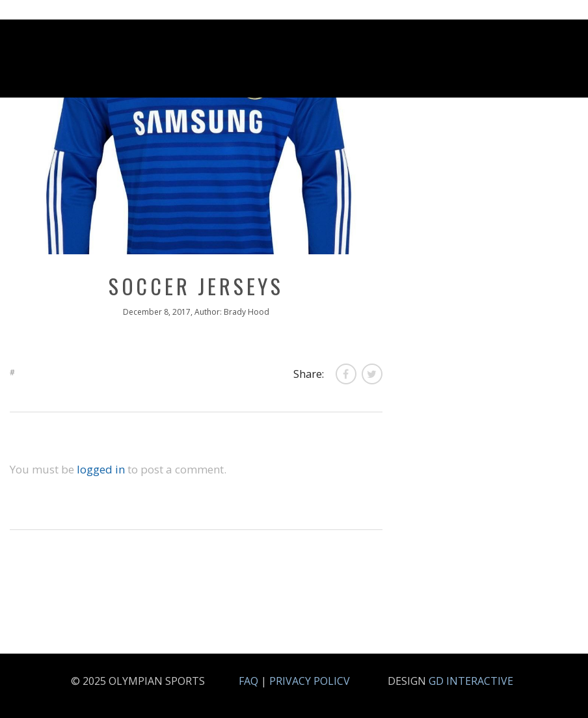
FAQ (248, 681)
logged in (101, 469)
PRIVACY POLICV (310, 681)
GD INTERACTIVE (471, 681)
